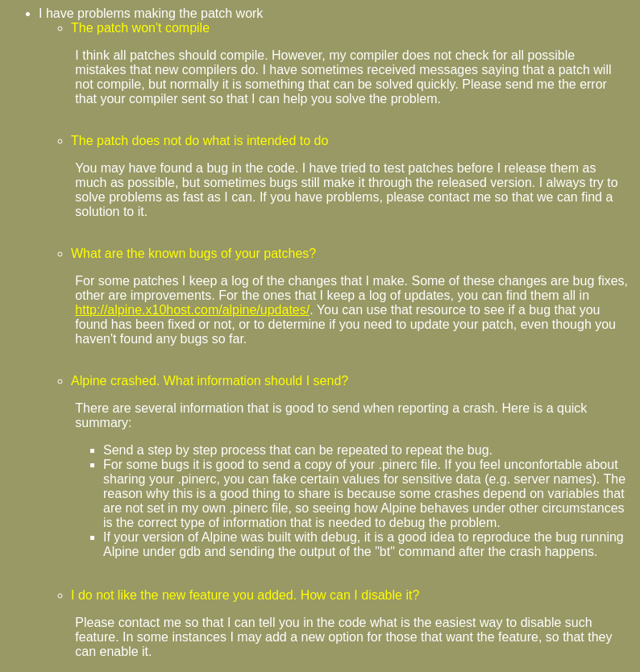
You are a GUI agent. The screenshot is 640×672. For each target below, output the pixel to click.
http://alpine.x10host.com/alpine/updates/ (192, 310)
